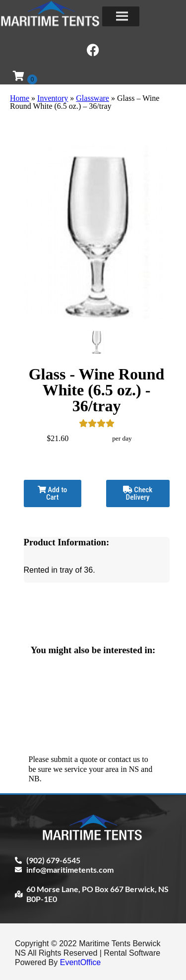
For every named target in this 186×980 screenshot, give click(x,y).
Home (20, 98)
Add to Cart (52, 493)
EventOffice (80, 962)
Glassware (93, 98)
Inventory (53, 98)
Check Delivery (138, 493)
